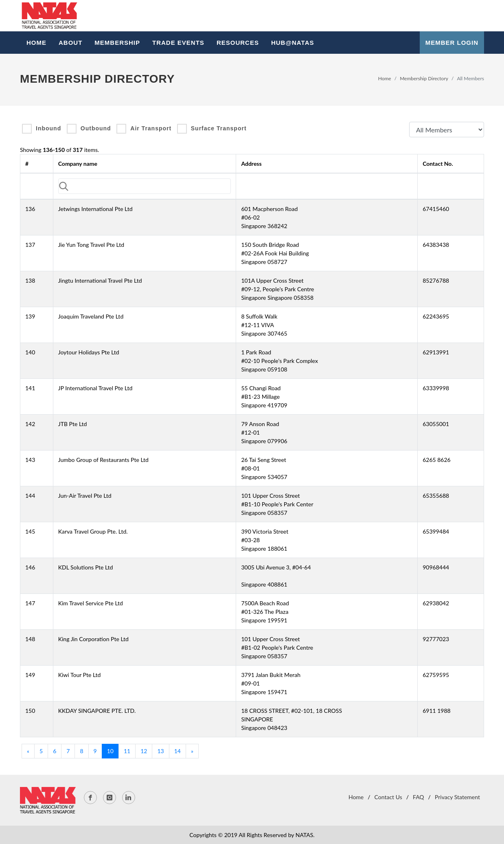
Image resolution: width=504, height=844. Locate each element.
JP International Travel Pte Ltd (95, 388)
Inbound (48, 128)
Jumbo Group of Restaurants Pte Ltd (103, 460)
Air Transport (151, 128)
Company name (78, 164)
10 (110, 751)
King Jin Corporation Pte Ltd (93, 639)
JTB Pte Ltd (73, 424)
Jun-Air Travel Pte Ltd (85, 496)
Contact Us (388, 797)
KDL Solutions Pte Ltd (86, 567)
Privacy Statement (457, 797)
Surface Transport (219, 128)
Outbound (96, 128)
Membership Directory (424, 78)
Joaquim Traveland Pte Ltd (91, 316)
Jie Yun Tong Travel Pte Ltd (91, 245)
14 (177, 751)
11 (127, 751)
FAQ (419, 797)
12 (144, 751)
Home (385, 78)
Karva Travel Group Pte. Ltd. (93, 531)
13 (160, 751)
